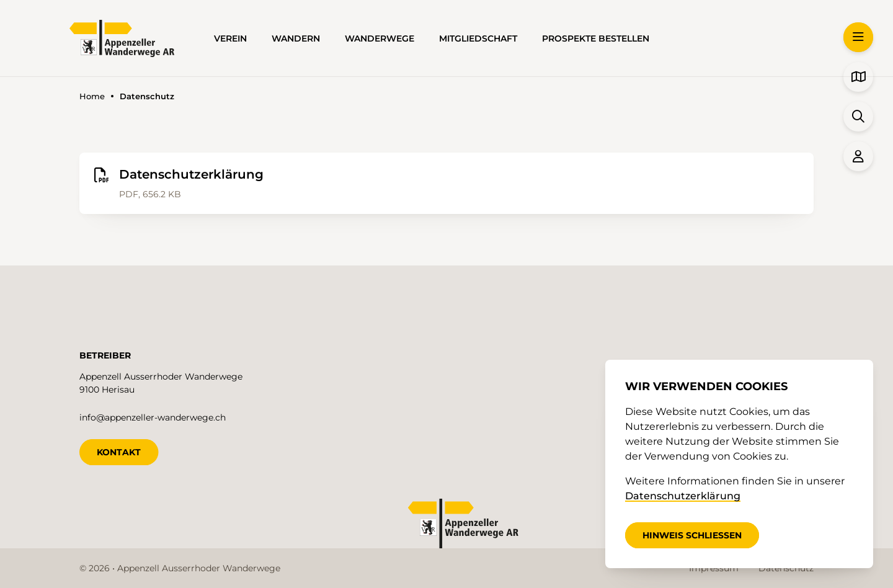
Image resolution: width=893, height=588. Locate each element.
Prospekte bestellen (596, 38)
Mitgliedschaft (478, 38)
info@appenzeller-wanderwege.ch (153, 417)
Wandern (296, 38)
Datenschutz (786, 568)
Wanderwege (380, 38)
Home (92, 96)
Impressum (714, 568)
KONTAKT (119, 452)
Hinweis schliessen (692, 535)
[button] (858, 37)
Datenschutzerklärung (683, 496)
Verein (230, 38)
